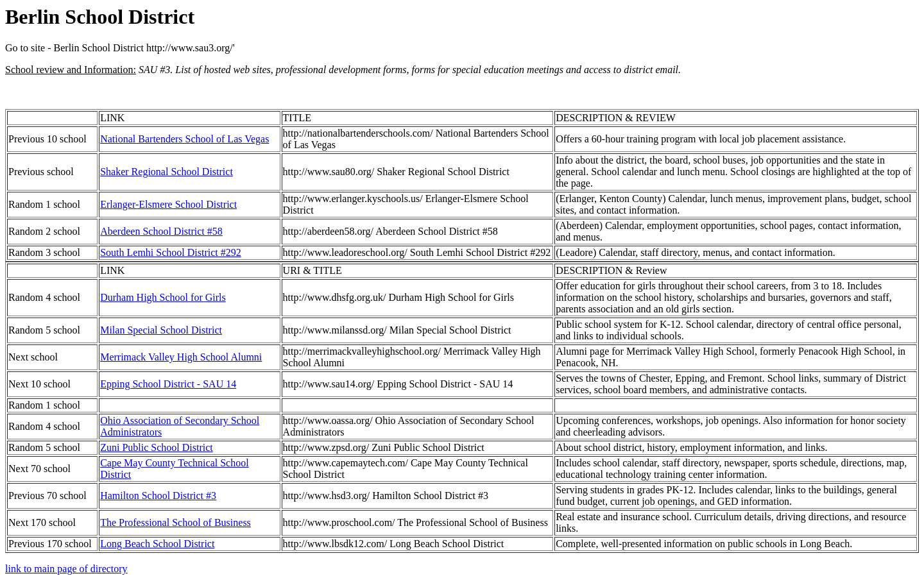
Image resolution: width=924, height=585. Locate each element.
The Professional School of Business (175, 522)
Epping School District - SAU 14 (168, 384)
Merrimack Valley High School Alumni (181, 357)
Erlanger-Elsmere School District (168, 204)
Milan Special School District (161, 330)
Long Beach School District (157, 544)
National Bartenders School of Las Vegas (184, 139)
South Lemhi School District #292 (171, 252)
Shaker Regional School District (167, 172)
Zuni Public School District (157, 447)
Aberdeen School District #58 (161, 231)
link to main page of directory (66, 569)
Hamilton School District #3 (158, 496)
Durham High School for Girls (163, 297)
